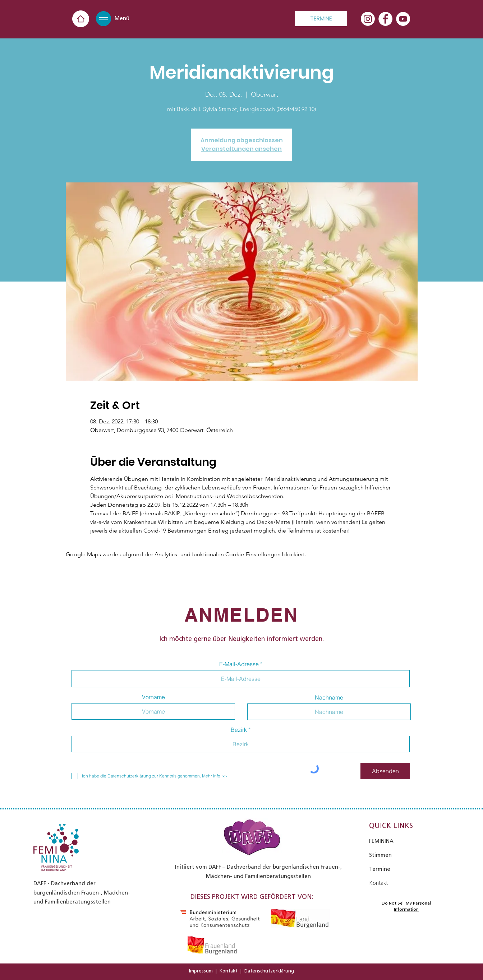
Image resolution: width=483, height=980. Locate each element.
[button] (103, 19)
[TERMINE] (321, 19)
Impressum (201, 971)
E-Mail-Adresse (239, 664)
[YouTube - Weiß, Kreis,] (403, 19)
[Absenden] (385, 771)
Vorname (153, 697)
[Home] (81, 19)
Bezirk (239, 730)
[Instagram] (368, 19)
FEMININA (381, 841)
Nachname (329, 697)
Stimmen (380, 855)
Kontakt (229, 971)
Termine (380, 869)
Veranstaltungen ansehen (241, 149)
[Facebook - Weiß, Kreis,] (385, 19)
